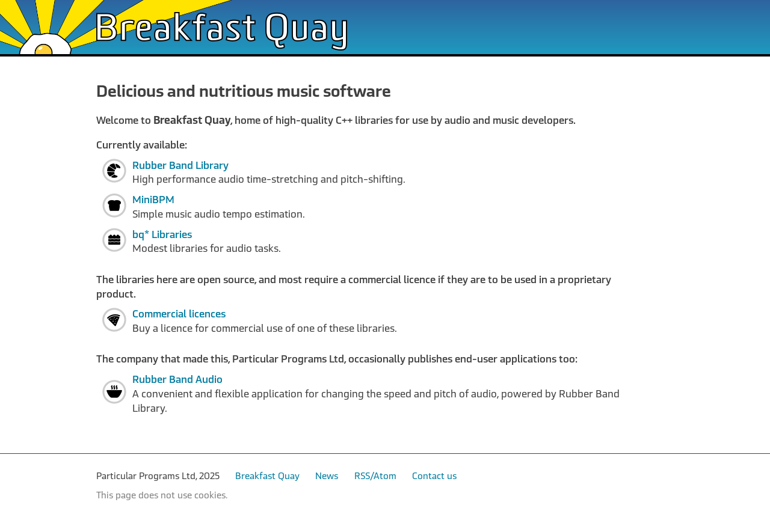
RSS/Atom (375, 476)
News (327, 476)
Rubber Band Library (180, 166)
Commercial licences (179, 314)
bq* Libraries (162, 235)
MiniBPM (153, 200)
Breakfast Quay (267, 476)
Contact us (434, 476)
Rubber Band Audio (177, 380)
